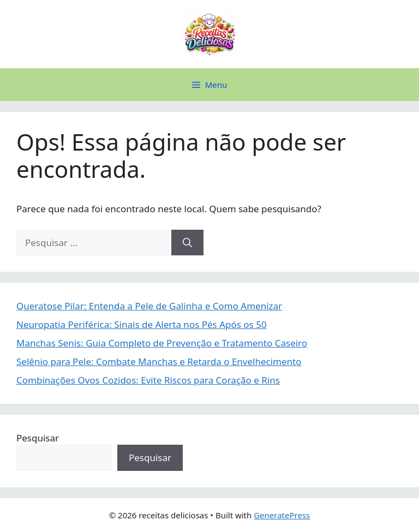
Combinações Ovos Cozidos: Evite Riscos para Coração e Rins (148, 380)
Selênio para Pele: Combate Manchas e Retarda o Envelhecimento (159, 361)
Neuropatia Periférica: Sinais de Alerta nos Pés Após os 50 (142, 324)
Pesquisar (38, 438)
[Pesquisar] (187, 243)
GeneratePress (282, 515)
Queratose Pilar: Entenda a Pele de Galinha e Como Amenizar (149, 306)
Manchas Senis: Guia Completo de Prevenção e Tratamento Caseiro (162, 343)
